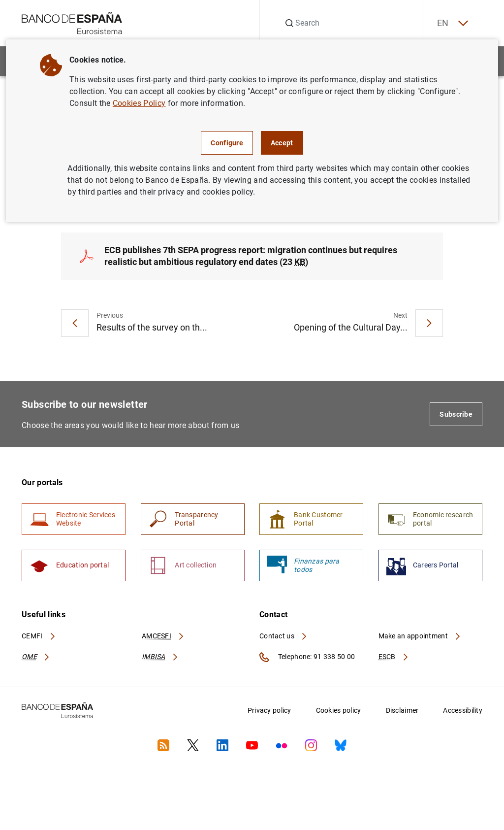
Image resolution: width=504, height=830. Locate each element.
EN (451, 23)
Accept (282, 143)
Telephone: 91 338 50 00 (307, 659)
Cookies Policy (139, 103)
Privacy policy (269, 712)
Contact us (283, 637)
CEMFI (39, 637)
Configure (227, 143)
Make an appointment (420, 637)
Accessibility (463, 712)
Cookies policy (339, 712)
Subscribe (456, 415)
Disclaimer (402, 712)
